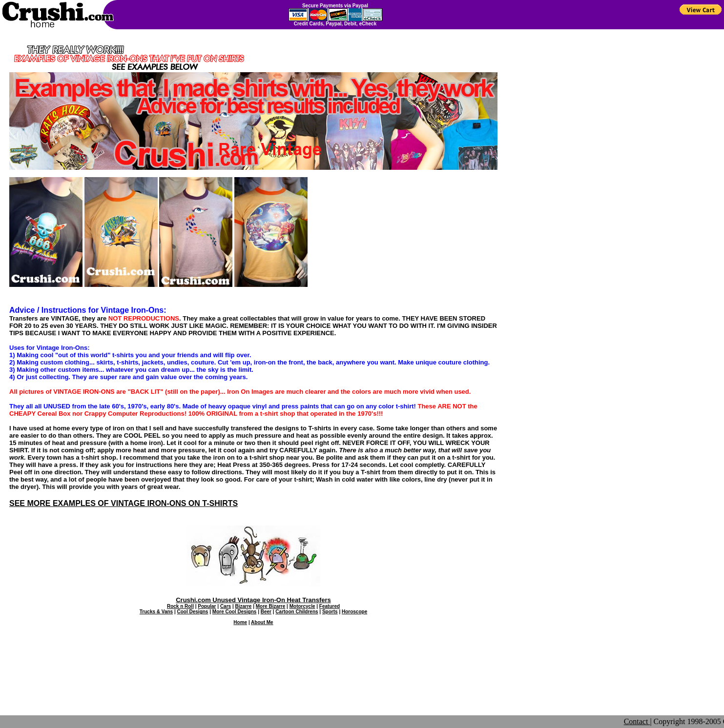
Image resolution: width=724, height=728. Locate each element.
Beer (266, 612)
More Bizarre (271, 606)
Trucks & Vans (156, 612)
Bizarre (243, 606)
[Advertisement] (253, 682)
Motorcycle (302, 606)
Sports (330, 612)
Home (240, 622)
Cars (226, 606)
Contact (637, 721)
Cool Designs (193, 612)
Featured (330, 606)
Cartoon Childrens (297, 612)
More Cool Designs (235, 612)
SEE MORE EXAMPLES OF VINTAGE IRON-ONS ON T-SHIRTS (124, 503)
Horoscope (354, 612)
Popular (207, 606)
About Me (262, 622)
